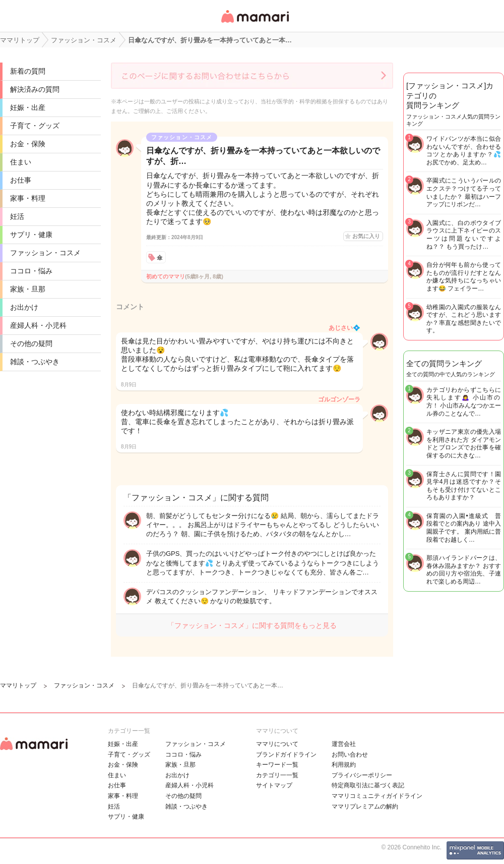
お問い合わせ (350, 755)
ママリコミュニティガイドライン (377, 796)
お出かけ (24, 307)
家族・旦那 (28, 289)
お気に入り (366, 236)
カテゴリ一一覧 (277, 775)
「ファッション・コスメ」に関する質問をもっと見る (252, 625)
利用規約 (344, 765)
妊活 (17, 216)
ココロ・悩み (31, 271)
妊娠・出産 (28, 107)
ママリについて (277, 744)
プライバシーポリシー (362, 775)
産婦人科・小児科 (38, 325)
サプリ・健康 (31, 235)
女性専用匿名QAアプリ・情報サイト (255, 23)
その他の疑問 (31, 343)
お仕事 (21, 180)
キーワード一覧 (277, 765)
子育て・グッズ (35, 126)
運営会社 (344, 744)
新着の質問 (28, 71)
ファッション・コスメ (45, 253)
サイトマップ (274, 785)
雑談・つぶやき (35, 362)
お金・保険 (28, 144)
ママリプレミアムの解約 (365, 807)
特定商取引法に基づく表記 (368, 785)
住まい (21, 162)
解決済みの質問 (35, 89)
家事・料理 (28, 198)
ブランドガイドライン (286, 755)
